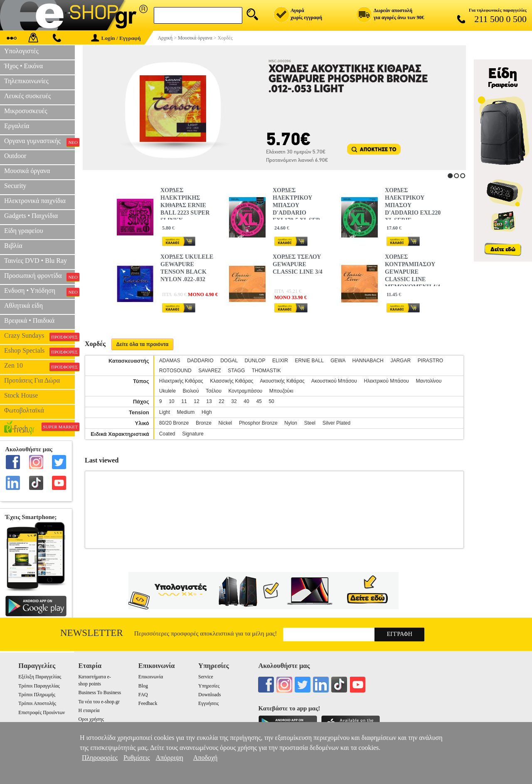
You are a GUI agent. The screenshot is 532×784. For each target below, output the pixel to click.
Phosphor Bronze (258, 423)
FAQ (143, 695)
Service (206, 677)
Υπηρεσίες (209, 686)
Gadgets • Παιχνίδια (31, 216)
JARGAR (400, 361)
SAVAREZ (209, 371)
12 (196, 401)
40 (246, 401)
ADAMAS (170, 361)
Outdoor (15, 156)
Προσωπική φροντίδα (39, 277)
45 (259, 401)
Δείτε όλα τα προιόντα (142, 344)
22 (221, 401)
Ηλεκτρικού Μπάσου (386, 381)
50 (271, 401)
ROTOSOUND (175, 371)
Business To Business (100, 692)
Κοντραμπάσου (246, 391)
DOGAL (229, 361)
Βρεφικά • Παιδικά (29, 320)
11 (184, 401)
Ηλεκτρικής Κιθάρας (181, 381)
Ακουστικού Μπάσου (334, 381)
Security (15, 186)
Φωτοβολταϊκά (24, 410)
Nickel (225, 423)
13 (209, 401)
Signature (193, 434)
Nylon (291, 423)
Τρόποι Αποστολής (37, 703)
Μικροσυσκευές (26, 111)
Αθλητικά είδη (23, 305)
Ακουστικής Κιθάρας (282, 381)
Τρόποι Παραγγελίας (39, 686)
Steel (310, 423)
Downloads (209, 695)
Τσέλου (214, 391)
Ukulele (167, 391)
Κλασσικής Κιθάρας (232, 381)
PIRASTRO (430, 361)
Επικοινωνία (151, 677)
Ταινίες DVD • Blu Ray (36, 261)
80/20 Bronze (174, 423)
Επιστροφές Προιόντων (42, 712)
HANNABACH (368, 361)
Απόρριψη (169, 758)
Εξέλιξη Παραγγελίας (40, 677)
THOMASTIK (266, 371)
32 (234, 401)
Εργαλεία (17, 126)
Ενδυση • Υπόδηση (39, 292)
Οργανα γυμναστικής (39, 142)
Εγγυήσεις (208, 703)
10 (171, 401)
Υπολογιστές (21, 51)
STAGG (236, 371)
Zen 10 (39, 366)
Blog (143, 686)
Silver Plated (336, 423)
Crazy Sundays (39, 336)
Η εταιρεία (89, 710)
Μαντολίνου (429, 381)
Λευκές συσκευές (27, 96)
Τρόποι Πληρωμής (37, 695)
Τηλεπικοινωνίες (26, 81)
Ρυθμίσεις (137, 758)
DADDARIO (200, 361)
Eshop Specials (39, 351)
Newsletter (92, 633)
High (207, 412)
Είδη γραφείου (24, 231)
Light (165, 412)
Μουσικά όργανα (27, 171)
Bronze (204, 423)
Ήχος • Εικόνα (23, 66)
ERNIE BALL (309, 361)
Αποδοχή (206, 758)
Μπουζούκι (281, 391)
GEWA (338, 361)
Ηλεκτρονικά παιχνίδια (35, 201)
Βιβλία (13, 246)
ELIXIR (280, 361)
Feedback (148, 703)
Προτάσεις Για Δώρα (32, 380)
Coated (167, 434)
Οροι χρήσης (91, 719)
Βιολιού (191, 391)
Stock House (21, 395)
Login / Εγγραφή (116, 38)
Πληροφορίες (100, 758)
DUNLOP (255, 361)
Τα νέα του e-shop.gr (99, 702)
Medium (186, 412)
